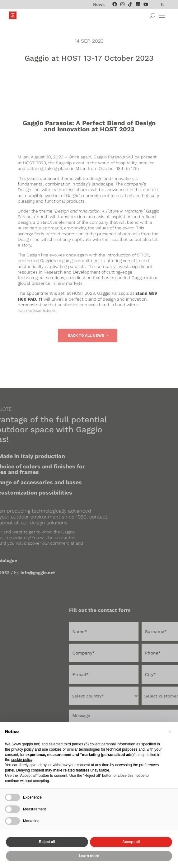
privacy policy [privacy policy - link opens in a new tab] (22, 749)
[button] (170, 732)
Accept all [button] (131, 842)
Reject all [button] (47, 842)
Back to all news (86, 335)
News (99, 4)
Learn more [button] (89, 856)
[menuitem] (162, 4)
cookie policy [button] (22, 760)
